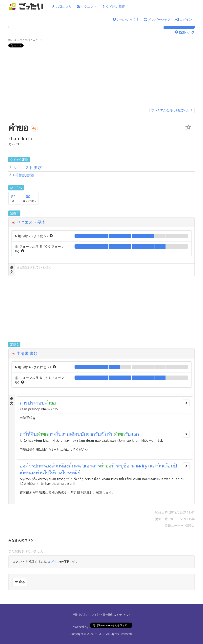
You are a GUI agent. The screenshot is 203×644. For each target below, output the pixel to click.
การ (24, 403)
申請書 (23, 353)
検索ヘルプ (185, 32)
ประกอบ (36, 403)
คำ (13, 196)
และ (154, 466)
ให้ (52, 473)
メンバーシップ (157, 19)
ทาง (58, 473)
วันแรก (132, 434)
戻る (20, 582)
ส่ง (82, 466)
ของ (32, 473)
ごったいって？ (126, 19)
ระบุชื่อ (123, 466)
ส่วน (56, 466)
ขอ (28, 196)
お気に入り (62, 7)
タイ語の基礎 (113, 7)
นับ (84, 434)
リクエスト (87, 7)
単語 (75, 615)
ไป (47, 473)
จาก (91, 434)
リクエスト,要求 (27, 168)
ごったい (100, 634)
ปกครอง (43, 466)
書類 (34, 353)
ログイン (184, 19)
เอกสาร (93, 466)
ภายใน (55, 434)
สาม (66, 434)
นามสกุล (140, 466)
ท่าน (40, 473)
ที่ (113, 466)
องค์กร (27, 466)
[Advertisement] (101, 78)
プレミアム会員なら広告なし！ (172, 110)
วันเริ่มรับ (104, 434)
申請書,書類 (23, 175)
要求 (41, 222)
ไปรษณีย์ (71, 473)
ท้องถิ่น (68, 466)
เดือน (75, 434)
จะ (77, 466)
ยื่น (34, 434)
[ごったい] (27, 6)
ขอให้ (25, 434)
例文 (81, 615)
